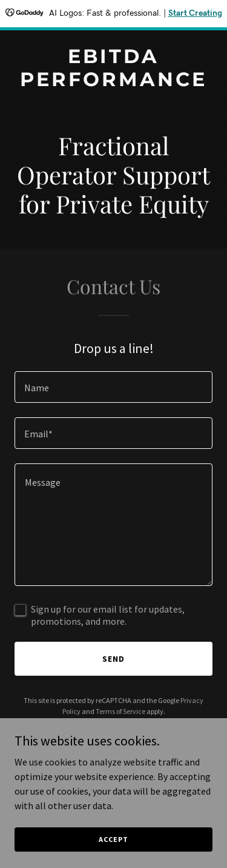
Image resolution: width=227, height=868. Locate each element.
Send (113, 659)
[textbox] (113, 387)
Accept (113, 839)
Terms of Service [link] (120, 711)
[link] (113, 82)
